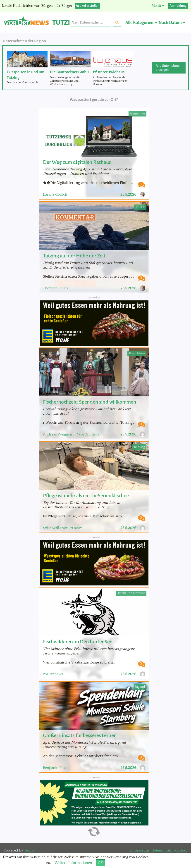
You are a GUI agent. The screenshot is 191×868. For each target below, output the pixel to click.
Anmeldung (178, 6)
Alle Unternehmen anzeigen (168, 68)
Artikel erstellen (88, 6)
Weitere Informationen (73, 863)
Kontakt (180, 850)
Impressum (140, 850)
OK (100, 863)
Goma (30, 850)
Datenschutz (162, 850)
